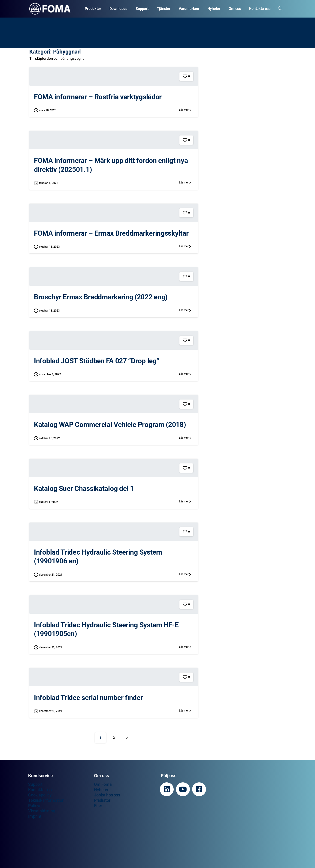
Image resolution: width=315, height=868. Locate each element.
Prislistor (102, 800)
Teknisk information (46, 800)
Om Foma (103, 784)
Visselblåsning (42, 811)
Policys (35, 806)
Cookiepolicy (40, 795)
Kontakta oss (40, 790)
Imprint (35, 816)
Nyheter (101, 790)
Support (35, 784)
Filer (98, 806)
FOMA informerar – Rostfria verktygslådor (98, 97)
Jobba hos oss (107, 795)
